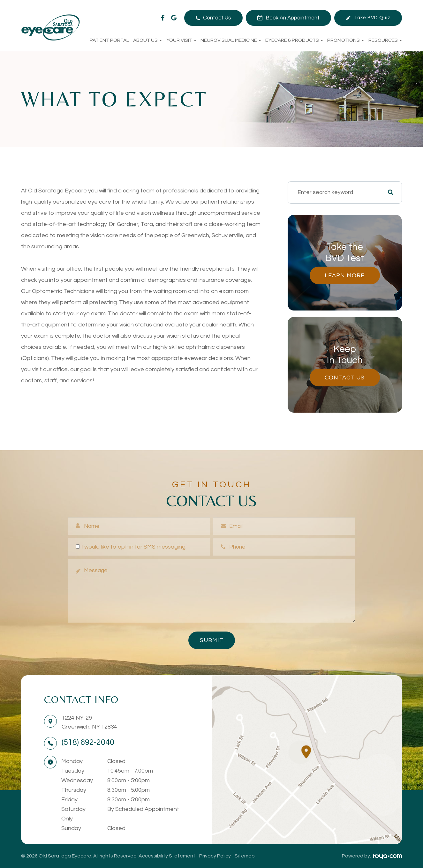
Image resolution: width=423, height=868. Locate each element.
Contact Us (217, 18)
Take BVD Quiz (372, 18)
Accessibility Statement (167, 856)
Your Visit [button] (181, 40)
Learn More (345, 275)
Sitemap (245, 856)
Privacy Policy (215, 856)
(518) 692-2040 (88, 742)
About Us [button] (147, 40)
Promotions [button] (346, 40)
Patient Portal (109, 40)
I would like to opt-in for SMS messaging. (131, 547)
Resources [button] (385, 40)
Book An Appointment (293, 18)
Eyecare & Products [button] (294, 40)
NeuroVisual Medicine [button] (231, 40)
